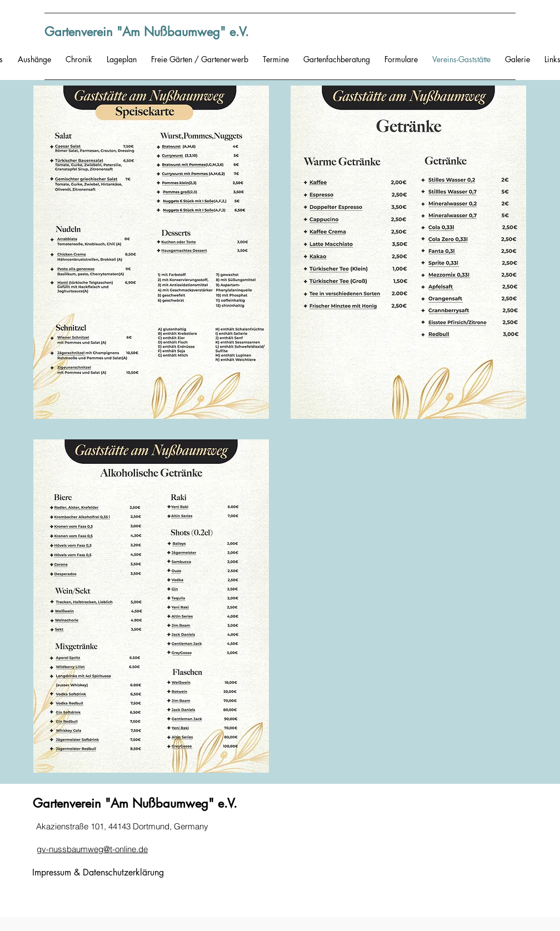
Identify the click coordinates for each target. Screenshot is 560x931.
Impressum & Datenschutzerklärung (98, 872)
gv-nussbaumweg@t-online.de (92, 849)
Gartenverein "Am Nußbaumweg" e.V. (147, 32)
